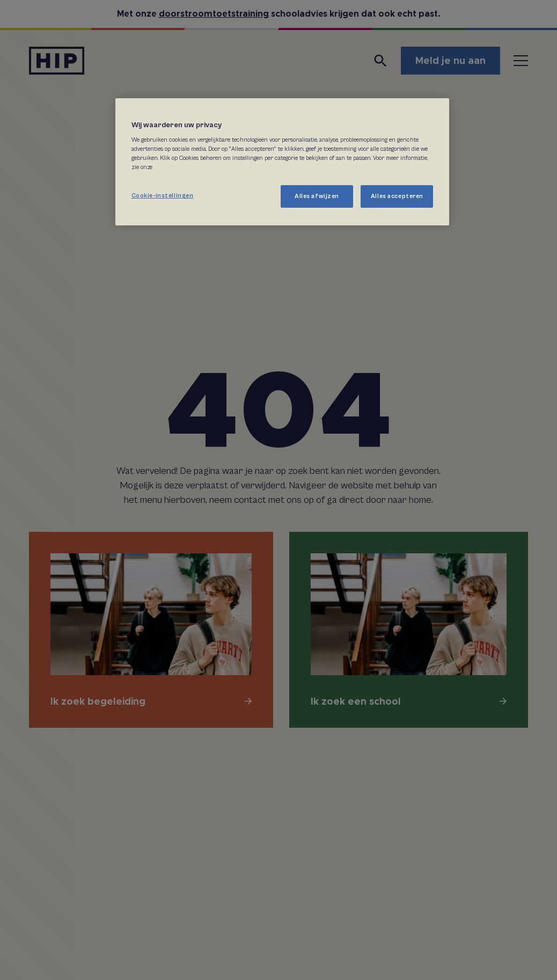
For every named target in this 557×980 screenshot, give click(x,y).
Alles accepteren (397, 196)
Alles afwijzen (317, 196)
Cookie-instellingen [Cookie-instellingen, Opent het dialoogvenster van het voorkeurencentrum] (163, 196)
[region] (283, 162)
